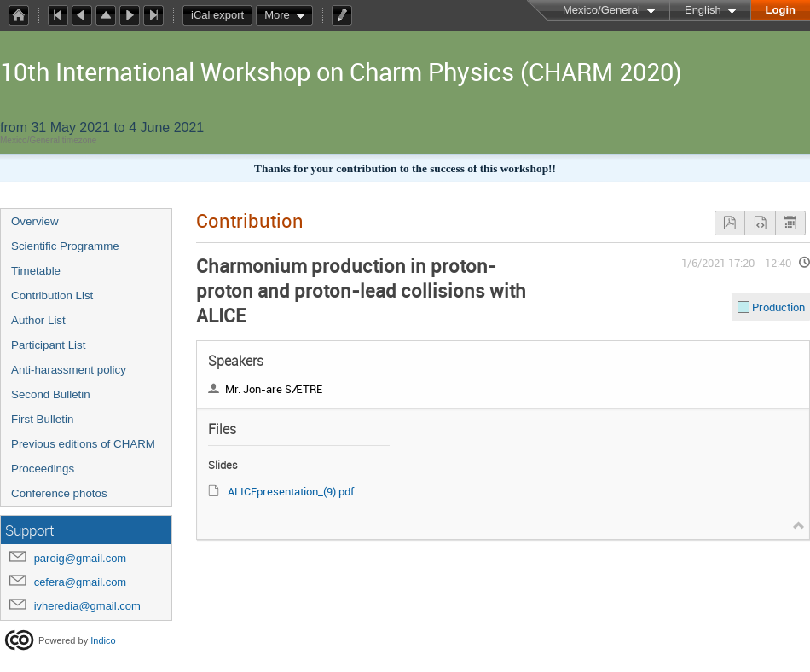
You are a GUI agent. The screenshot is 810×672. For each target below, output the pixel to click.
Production (778, 306)
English (703, 10)
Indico (103, 640)
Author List (38, 320)
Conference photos (59, 493)
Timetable (36, 271)
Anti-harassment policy (69, 370)
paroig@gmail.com (81, 558)
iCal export (222, 15)
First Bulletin (42, 419)
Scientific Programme (65, 246)
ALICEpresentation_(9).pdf (291, 491)
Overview (35, 221)
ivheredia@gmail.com (87, 606)
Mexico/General (602, 10)
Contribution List (52, 295)
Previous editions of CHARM (83, 444)
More (277, 15)
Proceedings (43, 469)
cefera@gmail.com (81, 582)
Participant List (48, 345)
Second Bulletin (51, 394)
